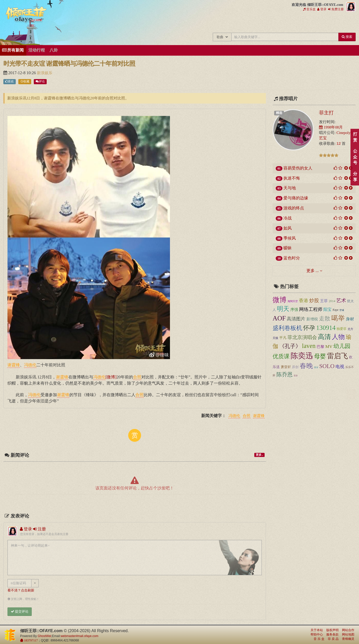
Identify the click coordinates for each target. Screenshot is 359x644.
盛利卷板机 (287, 328)
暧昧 (288, 248)
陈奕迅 (302, 356)
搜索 (347, 37)
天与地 (290, 188)
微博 (280, 300)
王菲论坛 (279, 23)
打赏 (355, 137)
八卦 (54, 50)
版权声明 (332, 630)
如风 (288, 228)
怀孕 (309, 328)
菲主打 (326, 113)
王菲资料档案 (331, 23)
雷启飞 (337, 356)
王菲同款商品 (348, 23)
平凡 (283, 338)
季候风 (290, 238)
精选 (279, 113)
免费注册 (336, 9)
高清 (324, 337)
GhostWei (44, 636)
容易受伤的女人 (298, 168)
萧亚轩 (286, 367)
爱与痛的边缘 (296, 198)
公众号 (355, 157)
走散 (325, 319)
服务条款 (332, 634)
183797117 (31, 640)
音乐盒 (309, 9)
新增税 (312, 319)
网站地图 (348, 634)
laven (309, 346)
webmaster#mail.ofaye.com (79, 636)
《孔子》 (290, 346)
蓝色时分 (292, 258)
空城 (342, 310)
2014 (332, 301)
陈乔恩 (285, 375)
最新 (296, 376)
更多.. (259, 455)
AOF (279, 318)
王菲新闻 (227, 23)
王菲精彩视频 (262, 23)
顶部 (351, 394)
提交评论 (20, 611)
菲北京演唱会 (302, 337)
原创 (295, 367)
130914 (326, 328)
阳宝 (328, 310)
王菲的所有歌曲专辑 (210, 23)
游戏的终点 (294, 208)
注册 (39, 529)
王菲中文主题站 (193, 23)
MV (329, 347)
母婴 (320, 356)
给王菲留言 (296, 23)
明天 (283, 309)
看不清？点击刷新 (21, 590)
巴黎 (321, 347)
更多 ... (313, 271)
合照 (247, 416)
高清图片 (296, 319)
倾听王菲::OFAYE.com (26, 15)
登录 (322, 9)
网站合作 (348, 630)
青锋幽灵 (348, 639)
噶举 (338, 318)
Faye (336, 310)
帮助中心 (317, 634)
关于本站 (317, 630)
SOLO (327, 366)
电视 (340, 367)
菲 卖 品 (333, 639)
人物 (338, 337)
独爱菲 (342, 329)
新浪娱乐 (45, 73)
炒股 (314, 300)
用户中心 (314, 23)
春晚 (306, 366)
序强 (294, 310)
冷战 (288, 218)
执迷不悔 (292, 178)
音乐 (316, 367)
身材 (350, 319)
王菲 (324, 301)
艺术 (341, 300)
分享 (355, 177)
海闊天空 (293, 301)
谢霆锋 (259, 416)
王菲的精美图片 (245, 23)
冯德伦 (234, 416)
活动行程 (37, 50)
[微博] (111, 377)
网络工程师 (311, 309)
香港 (304, 301)
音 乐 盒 (319, 639)
